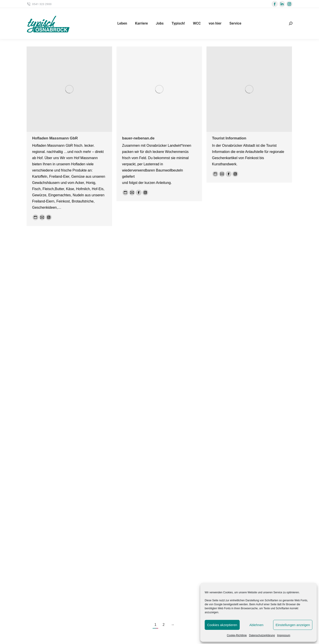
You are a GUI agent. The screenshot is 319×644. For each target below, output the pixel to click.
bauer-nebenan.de (138, 138)
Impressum (284, 635)
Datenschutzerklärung (262, 635)
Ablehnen (256, 625)
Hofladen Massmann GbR (55, 138)
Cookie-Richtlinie (237, 635)
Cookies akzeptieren (222, 625)
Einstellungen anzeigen (293, 625)
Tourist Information (229, 138)
